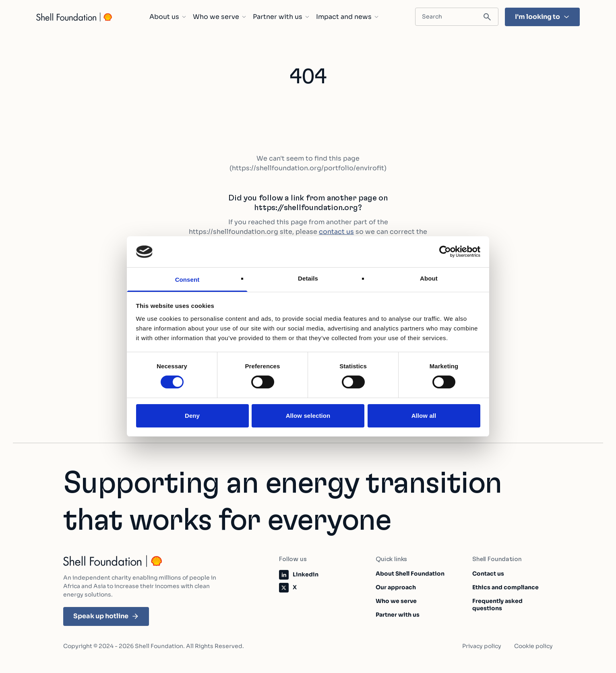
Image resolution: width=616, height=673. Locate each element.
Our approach (396, 587)
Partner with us (281, 17)
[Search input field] (457, 17)
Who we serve (220, 17)
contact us (336, 232)
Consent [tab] (187, 280)
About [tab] (429, 278)
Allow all (424, 416)
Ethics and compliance (505, 587)
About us (168, 17)
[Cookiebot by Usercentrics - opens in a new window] (445, 252)
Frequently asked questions (497, 605)
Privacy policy (482, 646)
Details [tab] (308, 278)
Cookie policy (533, 646)
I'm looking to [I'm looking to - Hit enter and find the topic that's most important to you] (542, 17)
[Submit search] (487, 17)
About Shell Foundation (410, 574)
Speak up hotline (106, 616)
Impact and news (347, 17)
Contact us (488, 574)
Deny (192, 416)
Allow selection (308, 416)
